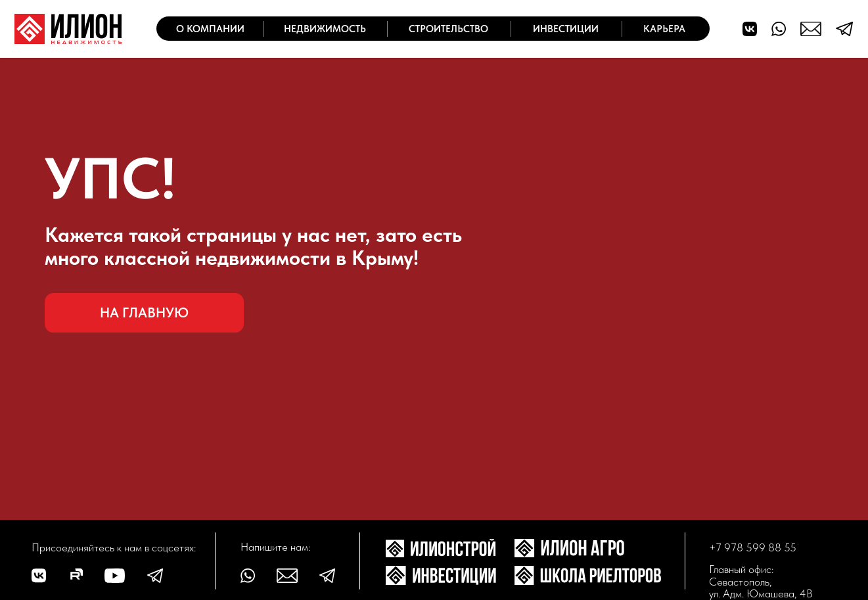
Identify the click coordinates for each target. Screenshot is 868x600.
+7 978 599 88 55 (753, 547)
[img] (68, 29)
